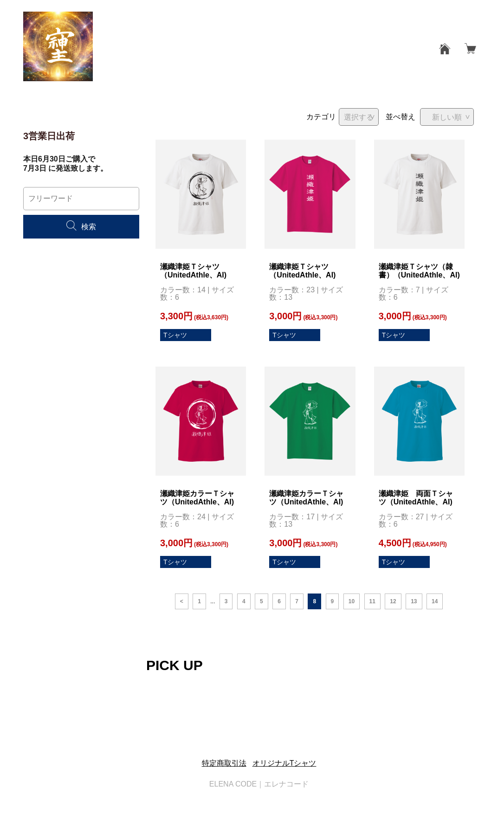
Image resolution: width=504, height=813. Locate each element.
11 (372, 601)
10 (352, 601)
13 (414, 601)
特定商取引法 (224, 763)
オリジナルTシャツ (284, 763)
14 (435, 601)
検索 (81, 227)
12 (393, 601)
